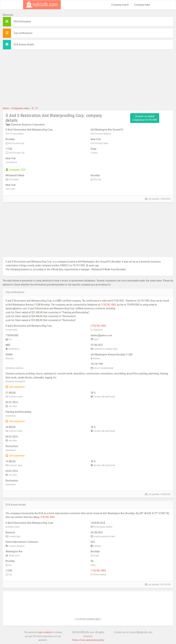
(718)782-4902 (108, 305)
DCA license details (24, 44)
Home (6, 108)
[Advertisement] (88, 78)
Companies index (21, 108)
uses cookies (45, 632)
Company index (142, 5)
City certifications (23, 33)
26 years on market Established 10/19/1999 (145, 118)
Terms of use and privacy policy (88, 640)
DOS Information (22, 22)
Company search (120, 5)
